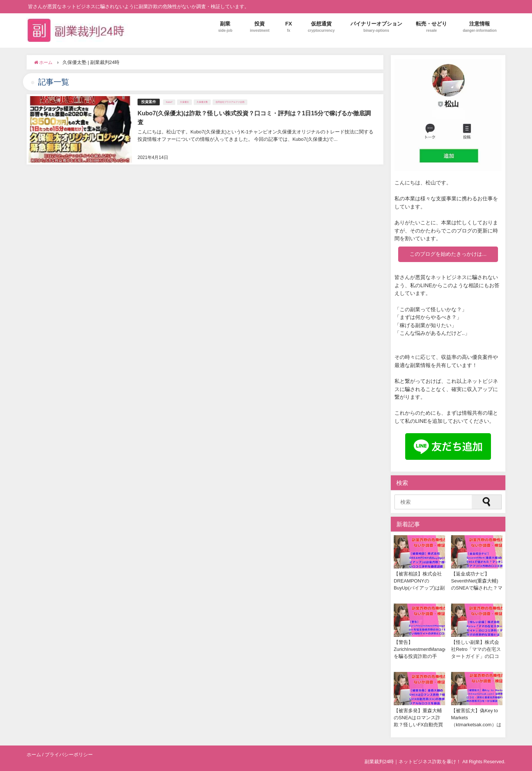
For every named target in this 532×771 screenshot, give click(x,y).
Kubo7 (169, 102)
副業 (225, 27)
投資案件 (149, 102)
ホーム (34, 755)
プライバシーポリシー (69, 755)
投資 (260, 27)
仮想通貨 (321, 27)
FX (289, 27)
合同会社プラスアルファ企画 (230, 102)
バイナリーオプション (376, 27)
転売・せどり (431, 27)
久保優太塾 (202, 102)
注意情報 (480, 27)
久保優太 (184, 102)
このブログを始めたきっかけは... (448, 254)
